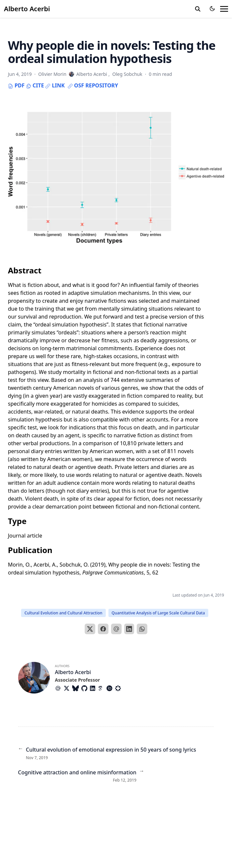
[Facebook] (103, 629)
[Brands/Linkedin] (94, 688)
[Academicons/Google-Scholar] (102, 688)
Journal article (25, 536)
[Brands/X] (68, 688)
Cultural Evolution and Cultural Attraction (63, 613)
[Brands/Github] (86, 688)
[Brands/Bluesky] (77, 688)
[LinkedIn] (129, 629)
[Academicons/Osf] (119, 688)
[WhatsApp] (142, 629)
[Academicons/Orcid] (111, 688)
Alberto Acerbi (27, 9)
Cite (35, 85)
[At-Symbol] (59, 688)
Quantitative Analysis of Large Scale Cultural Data (158, 613)
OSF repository (93, 85)
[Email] (116, 629)
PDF (16, 85)
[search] (198, 9)
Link (55, 85)
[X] (90, 629)
